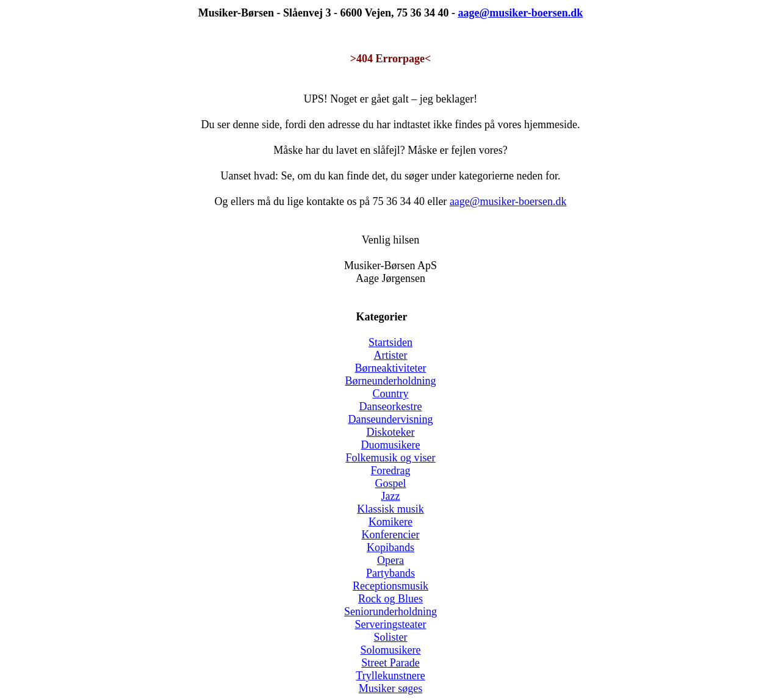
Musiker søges (391, 688)
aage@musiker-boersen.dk (508, 201)
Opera (390, 560)
